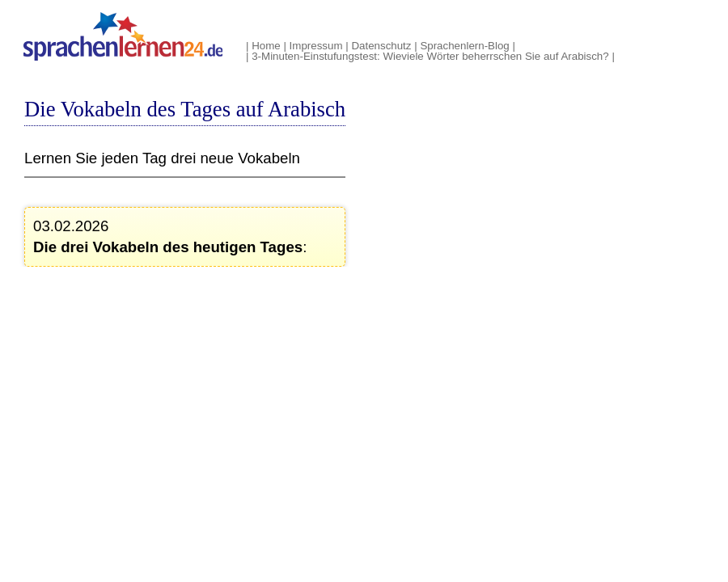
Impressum (316, 46)
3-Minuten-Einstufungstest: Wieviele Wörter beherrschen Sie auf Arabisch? (430, 56)
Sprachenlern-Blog (464, 46)
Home (266, 46)
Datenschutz (381, 46)
